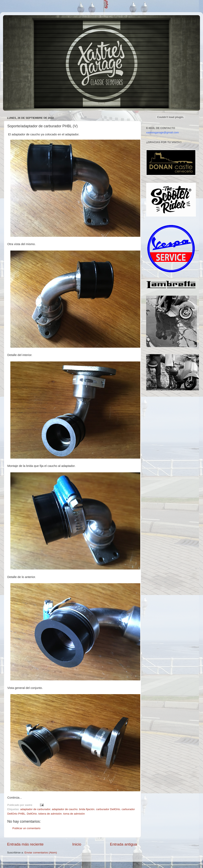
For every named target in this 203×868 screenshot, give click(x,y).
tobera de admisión (50, 814)
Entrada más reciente (25, 844)
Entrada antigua (124, 844)
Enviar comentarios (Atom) (41, 853)
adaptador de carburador (35, 809)
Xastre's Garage (15, 21)
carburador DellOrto (108, 809)
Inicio (77, 844)
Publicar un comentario (26, 828)
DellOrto (32, 814)
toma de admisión (74, 814)
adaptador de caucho (65, 809)
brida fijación (87, 809)
